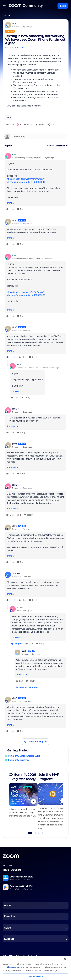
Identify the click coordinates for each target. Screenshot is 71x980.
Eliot (14, 155)
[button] (4, 6)
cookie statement (12, 967)
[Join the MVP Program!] (53, 802)
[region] (35, 968)
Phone (7, 15)
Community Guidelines (19, 760)
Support (9, 939)
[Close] (65, 959)
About (8, 905)
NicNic (15, 409)
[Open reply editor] (36, 136)
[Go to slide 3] (39, 833)
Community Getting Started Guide (24, 756)
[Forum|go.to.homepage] (26, 6)
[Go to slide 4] (43, 833)
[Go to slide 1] (30, 833)
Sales (7, 928)
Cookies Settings (35, 976)
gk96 (15, 23)
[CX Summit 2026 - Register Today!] (23, 802)
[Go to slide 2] (35, 833)
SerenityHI (17, 573)
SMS (9, 118)
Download (10, 917)
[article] (36, 182)
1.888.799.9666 (12, 870)
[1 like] (19, 125)
